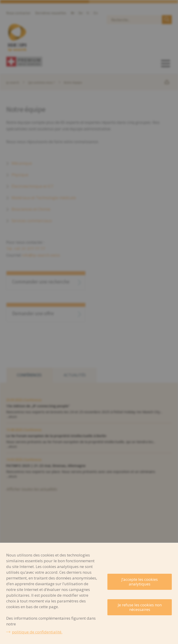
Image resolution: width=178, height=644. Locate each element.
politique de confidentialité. (37, 632)
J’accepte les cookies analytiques (140, 582)
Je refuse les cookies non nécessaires (140, 607)
